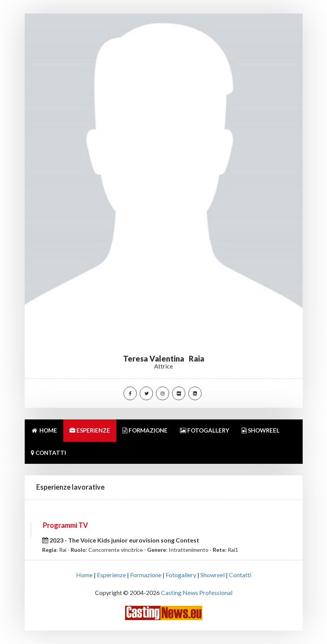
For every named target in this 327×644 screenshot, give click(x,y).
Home (84, 575)
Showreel (213, 575)
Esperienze (111, 575)
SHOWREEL (261, 430)
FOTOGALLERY (205, 430)
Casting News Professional (197, 592)
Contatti (240, 575)
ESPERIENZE (90, 430)
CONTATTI (48, 453)
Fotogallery (181, 575)
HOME (44, 430)
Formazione (146, 575)
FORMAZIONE (145, 430)
